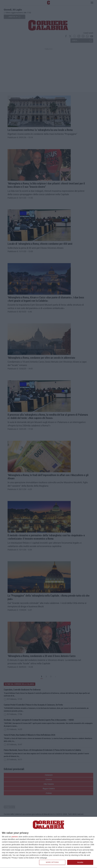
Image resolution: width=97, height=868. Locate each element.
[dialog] (48, 842)
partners (15, 837)
